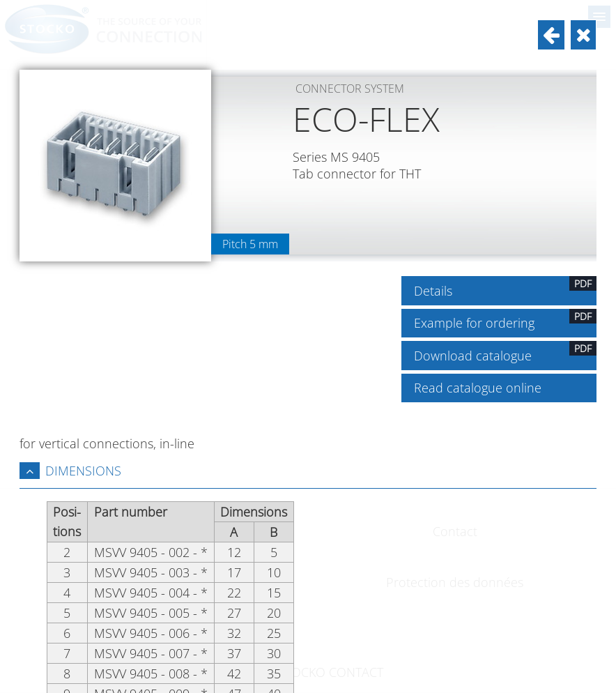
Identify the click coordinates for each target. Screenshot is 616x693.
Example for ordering (506, 320)
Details (506, 288)
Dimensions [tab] (70, 471)
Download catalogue (506, 352)
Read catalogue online (478, 388)
